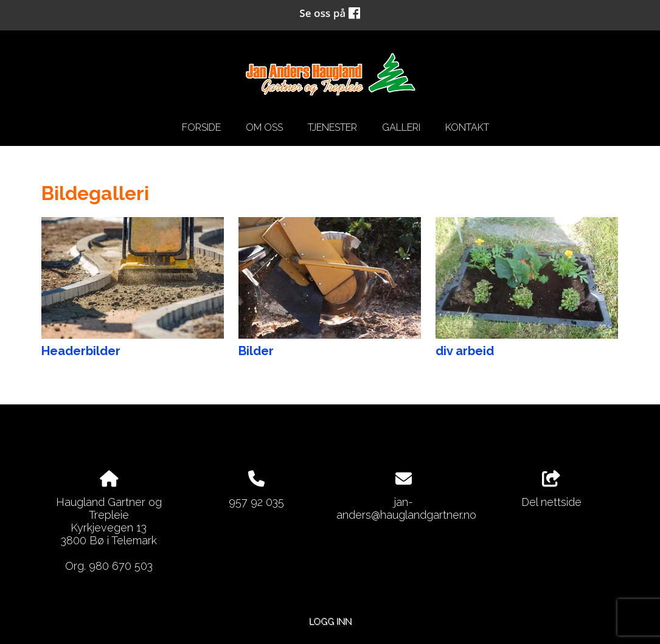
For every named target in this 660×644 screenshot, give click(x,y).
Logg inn (330, 621)
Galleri (401, 127)
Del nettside (551, 490)
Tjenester (332, 127)
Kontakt (467, 127)
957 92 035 (256, 502)
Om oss (264, 127)
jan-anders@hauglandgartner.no (406, 508)
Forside (201, 127)
